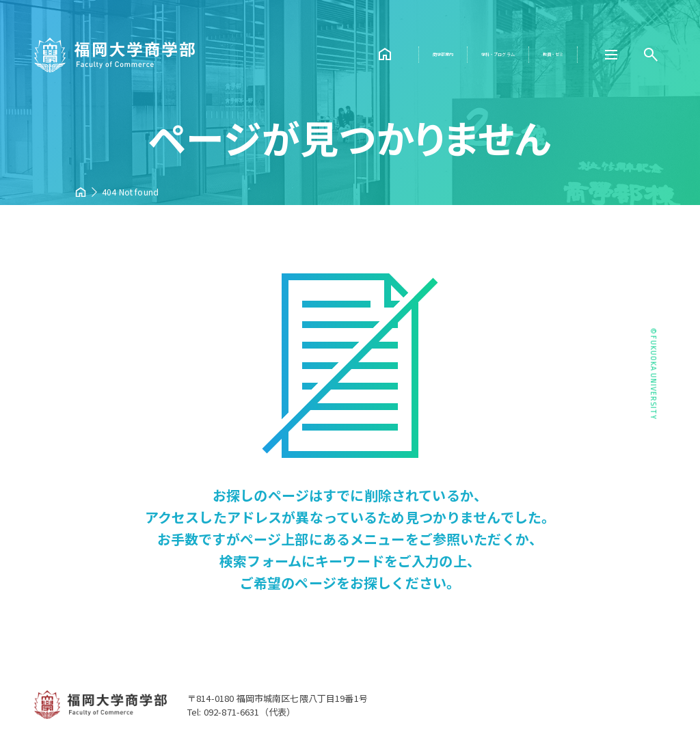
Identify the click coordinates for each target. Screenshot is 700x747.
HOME (273, 55)
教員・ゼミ (537, 54)
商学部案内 (347, 54)
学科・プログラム (442, 54)
